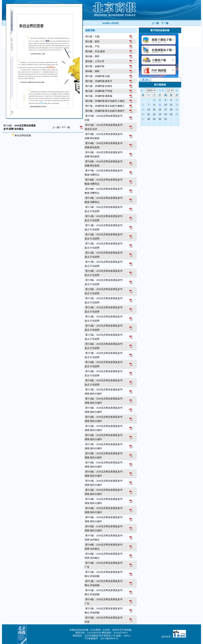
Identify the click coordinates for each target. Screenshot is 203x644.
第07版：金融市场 (95, 66)
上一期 (155, 23)
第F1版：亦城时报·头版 (98, 76)
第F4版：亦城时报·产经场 (99, 91)
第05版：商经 (92, 56)
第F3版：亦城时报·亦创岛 (99, 86)
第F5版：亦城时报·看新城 (99, 96)
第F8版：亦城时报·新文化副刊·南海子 (105, 111)
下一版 (66, 127)
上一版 (56, 127)
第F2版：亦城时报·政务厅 (99, 81)
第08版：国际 (92, 71)
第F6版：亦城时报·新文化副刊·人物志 (105, 101)
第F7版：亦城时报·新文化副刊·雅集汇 (105, 106)
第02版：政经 (92, 41)
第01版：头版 (92, 36)
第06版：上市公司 (95, 61)
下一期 (165, 23)
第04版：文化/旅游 (95, 51)
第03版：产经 (92, 46)
